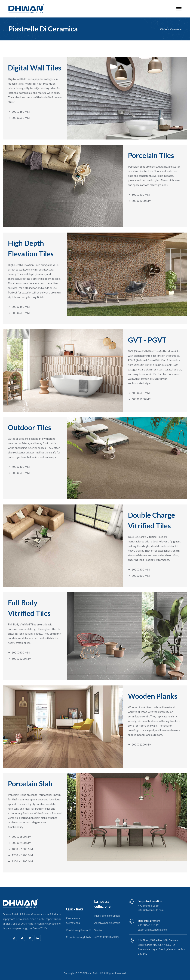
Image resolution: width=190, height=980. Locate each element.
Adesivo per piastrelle (107, 923)
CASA (164, 29)
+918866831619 (148, 905)
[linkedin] (38, 938)
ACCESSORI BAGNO (107, 937)
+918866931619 (148, 925)
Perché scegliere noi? (79, 930)
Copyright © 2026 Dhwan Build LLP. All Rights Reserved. (95, 973)
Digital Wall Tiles (35, 68)
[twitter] (22, 938)
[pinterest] (30, 938)
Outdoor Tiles (30, 427)
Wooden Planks (153, 696)
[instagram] (14, 938)
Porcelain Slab (30, 784)
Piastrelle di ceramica (107, 916)
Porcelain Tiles (151, 155)
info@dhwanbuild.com (151, 910)
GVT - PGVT (147, 340)
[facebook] (6, 938)
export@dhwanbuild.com (152, 929)
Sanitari (99, 930)
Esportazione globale (79, 937)
